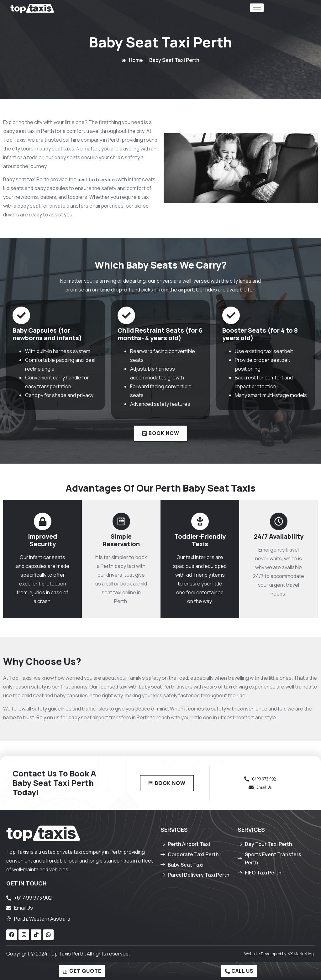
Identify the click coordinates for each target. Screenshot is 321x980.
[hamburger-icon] (257, 8)
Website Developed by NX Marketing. (279, 954)
